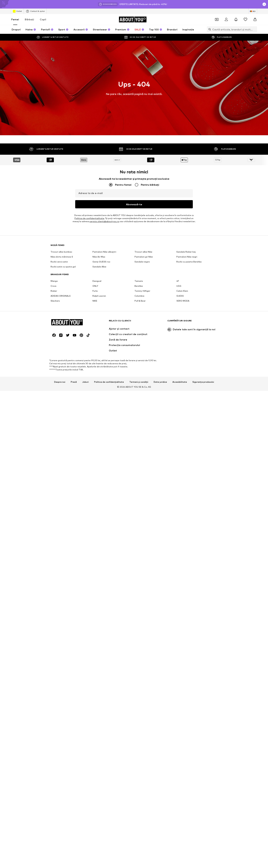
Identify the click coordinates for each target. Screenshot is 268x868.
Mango (54, 836)
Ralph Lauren (99, 851)
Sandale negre (142, 817)
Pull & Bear (140, 856)
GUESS (180, 851)
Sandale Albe (99, 822)
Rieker (54, 846)
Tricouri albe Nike (143, 807)
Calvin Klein (182, 846)
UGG (179, 841)
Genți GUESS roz (101, 817)
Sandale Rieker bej (186, 807)
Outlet (17, 11)
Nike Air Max (99, 812)
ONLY (95, 841)
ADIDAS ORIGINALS (61, 851)
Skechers (55, 856)
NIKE (95, 856)
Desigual (97, 836)
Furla (95, 846)
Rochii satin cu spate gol (63, 822)
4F (178, 836)
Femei (15, 19)
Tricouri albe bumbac (61, 807)
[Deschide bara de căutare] (209, 29)
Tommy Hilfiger (142, 846)
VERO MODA (183, 856)
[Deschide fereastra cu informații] (264, 4)
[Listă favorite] (245, 19)
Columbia (139, 851)
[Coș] (255, 19)
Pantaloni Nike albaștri (104, 807)
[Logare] (226, 19)
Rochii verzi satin (59, 817)
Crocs (53, 841)
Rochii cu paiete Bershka (189, 817)
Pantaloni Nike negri (187, 812)
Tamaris (139, 836)
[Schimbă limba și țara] (253, 11)
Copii (43, 19)
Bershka (139, 841)
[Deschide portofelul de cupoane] (217, 19)
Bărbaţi (29, 19)
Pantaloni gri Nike (144, 812)
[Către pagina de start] (133, 19)
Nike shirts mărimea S (62, 812)
